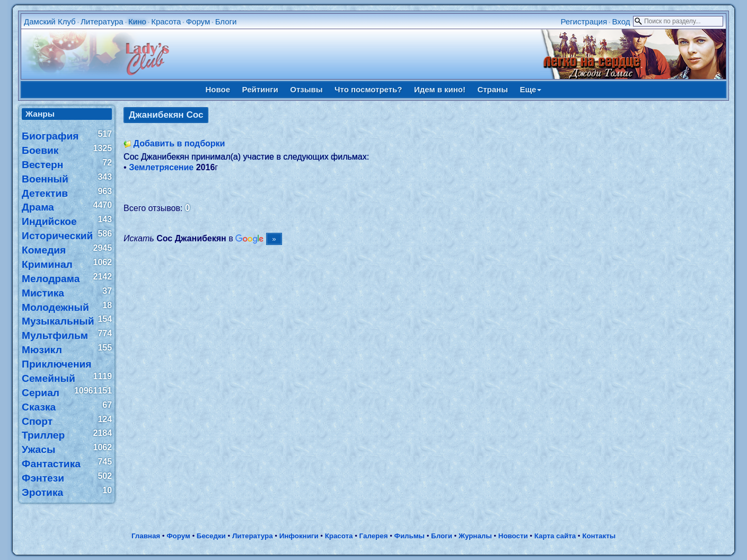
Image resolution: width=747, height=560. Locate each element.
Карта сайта (555, 536)
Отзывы (306, 89)
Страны (493, 89)
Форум (198, 21)
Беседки (211, 536)
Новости (513, 536)
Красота (166, 21)
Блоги (226, 21)
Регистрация (584, 21)
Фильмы (410, 536)
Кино (137, 21)
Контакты (599, 536)
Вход (621, 21)
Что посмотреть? (368, 89)
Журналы (475, 536)
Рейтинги (260, 89)
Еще (530, 89)
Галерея (374, 536)
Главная (146, 536)
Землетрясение (161, 167)
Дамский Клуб (50, 21)
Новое (218, 89)
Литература (102, 21)
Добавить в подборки (179, 143)
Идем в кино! (440, 89)
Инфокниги (299, 536)
